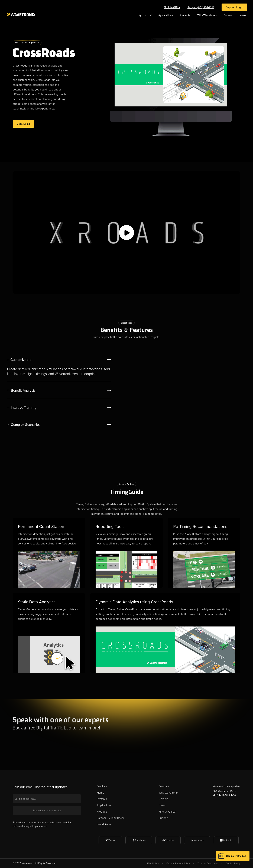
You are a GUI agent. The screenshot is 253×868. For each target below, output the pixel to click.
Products (185, 15)
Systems (143, 15)
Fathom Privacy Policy (178, 863)
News (243, 15)
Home (100, 792)
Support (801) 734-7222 (201, 7)
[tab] (59, 367)
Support (163, 818)
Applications (166, 15)
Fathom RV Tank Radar (111, 818)
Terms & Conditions (208, 863)
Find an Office (167, 811)
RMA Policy (153, 863)
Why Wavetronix (207, 15)
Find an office (172, 7)
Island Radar (104, 824)
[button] (144, 15)
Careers (228, 15)
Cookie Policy (233, 863)
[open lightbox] (126, 233)
